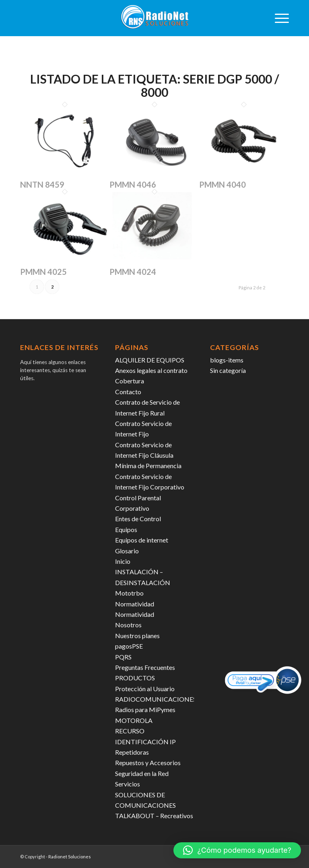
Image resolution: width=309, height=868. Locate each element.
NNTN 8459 (42, 184)
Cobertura (130, 381)
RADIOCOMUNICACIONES (156, 699)
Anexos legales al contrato (151, 370)
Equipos (126, 529)
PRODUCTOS (135, 678)
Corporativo (132, 508)
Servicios (128, 784)
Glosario (127, 551)
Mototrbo (129, 593)
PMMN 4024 (133, 272)
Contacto (128, 392)
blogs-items (227, 360)
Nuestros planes (137, 636)
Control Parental (138, 498)
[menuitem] (278, 18)
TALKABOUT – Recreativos (154, 816)
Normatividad (135, 604)
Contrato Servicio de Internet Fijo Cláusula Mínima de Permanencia (148, 455)
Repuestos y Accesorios (148, 763)
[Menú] (278, 18)
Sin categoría (228, 370)
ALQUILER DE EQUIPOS (150, 360)
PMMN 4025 (43, 272)
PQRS (123, 657)
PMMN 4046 (133, 184)
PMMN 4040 (222, 184)
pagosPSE (129, 646)
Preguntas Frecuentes (145, 667)
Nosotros (128, 625)
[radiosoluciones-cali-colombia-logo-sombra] (154, 18)
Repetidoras (132, 752)
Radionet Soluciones (70, 857)
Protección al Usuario (145, 689)
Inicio (123, 561)
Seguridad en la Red (142, 773)
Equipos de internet (142, 540)
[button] (237, 850)
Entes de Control (138, 519)
